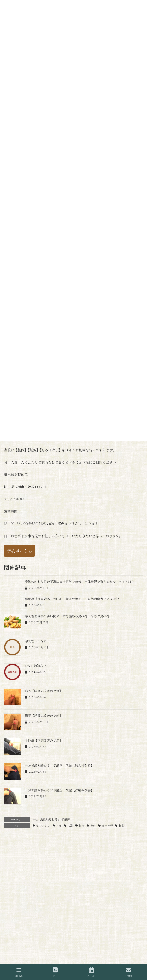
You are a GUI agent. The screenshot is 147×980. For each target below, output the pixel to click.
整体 (93, 826)
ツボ (59, 826)
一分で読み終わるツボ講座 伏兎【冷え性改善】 (59, 765)
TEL (55, 972)
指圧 (82, 826)
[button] (19, 551)
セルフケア (43, 826)
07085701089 (14, 499)
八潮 (70, 826)
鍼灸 (122, 826)
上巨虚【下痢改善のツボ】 (44, 740)
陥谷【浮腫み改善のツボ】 (44, 691)
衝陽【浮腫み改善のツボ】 (44, 716)
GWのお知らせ (36, 666)
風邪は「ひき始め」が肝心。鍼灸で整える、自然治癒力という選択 (72, 599)
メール (11, 957)
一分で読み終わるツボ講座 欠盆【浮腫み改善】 (59, 790)
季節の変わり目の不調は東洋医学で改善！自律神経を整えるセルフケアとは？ (80, 582)
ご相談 (128, 972)
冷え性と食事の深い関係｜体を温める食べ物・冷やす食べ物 (67, 616)
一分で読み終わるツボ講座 (51, 819)
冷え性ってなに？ (37, 641)
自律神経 (107, 826)
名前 (9, 932)
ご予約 (91, 972)
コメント (13, 867)
